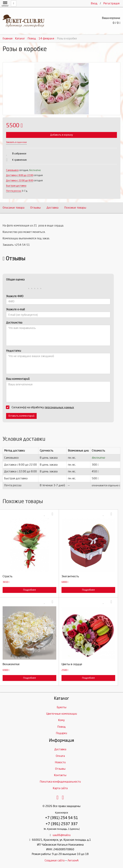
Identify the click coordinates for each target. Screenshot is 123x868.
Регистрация (111, 3)
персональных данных (59, 407)
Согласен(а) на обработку (41, 407)
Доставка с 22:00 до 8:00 (20, 181)
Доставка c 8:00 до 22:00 (20, 175)
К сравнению (19, 160)
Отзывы (35, 208)
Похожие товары (75, 208)
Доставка (52, 208)
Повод (61, 727)
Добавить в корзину (61, 135)
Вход (94, 3)
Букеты (62, 707)
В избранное (19, 154)
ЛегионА (73, 860)
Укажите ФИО (15, 296)
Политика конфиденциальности (60, 782)
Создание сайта (55, 860)
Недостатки (14, 351)
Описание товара (13, 208)
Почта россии (14, 191)
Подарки (61, 733)
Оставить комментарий (21, 416)
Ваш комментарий (18, 379)
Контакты (60, 775)
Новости (60, 762)
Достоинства (14, 323)
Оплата (60, 756)
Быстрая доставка (16, 186)
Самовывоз (12, 170)
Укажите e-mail (15, 309)
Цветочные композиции (62, 714)
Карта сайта (60, 788)
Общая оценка (15, 280)
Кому (61, 720)
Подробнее (30, 590)
